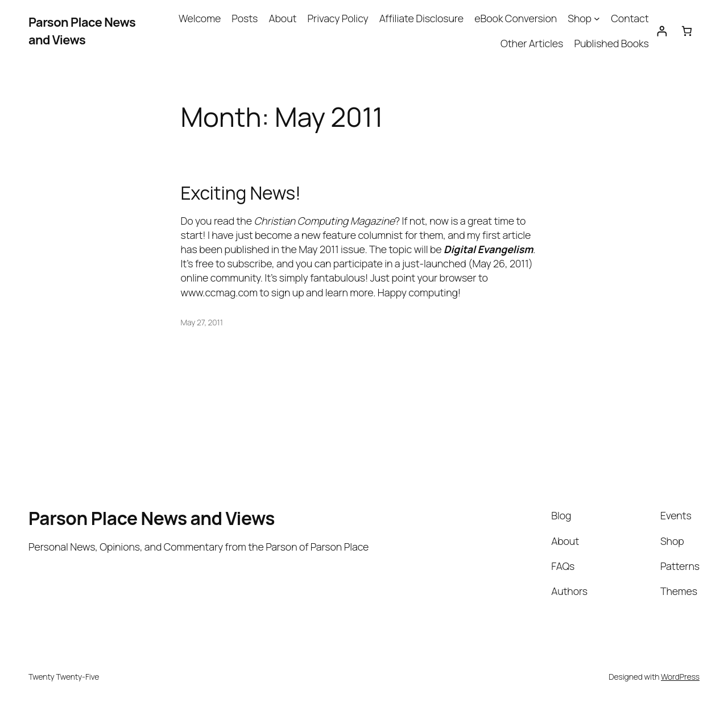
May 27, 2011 (202, 322)
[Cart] (687, 31)
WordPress (680, 677)
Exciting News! (241, 193)
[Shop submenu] (597, 18)
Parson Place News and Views (82, 31)
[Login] (662, 31)
